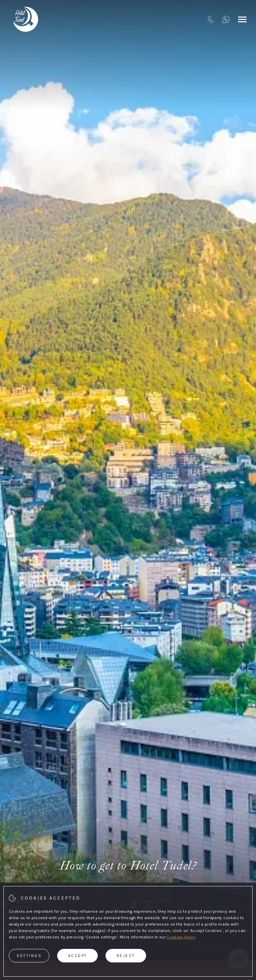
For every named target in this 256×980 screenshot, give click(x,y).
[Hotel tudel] (26, 19)
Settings (29, 956)
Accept (78, 956)
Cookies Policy (181, 937)
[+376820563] (226, 19)
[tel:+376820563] (211, 19)
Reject (126, 956)
